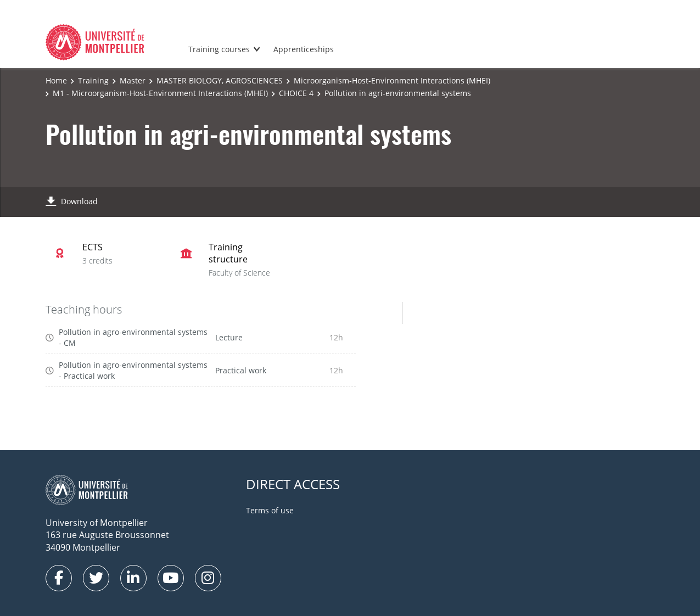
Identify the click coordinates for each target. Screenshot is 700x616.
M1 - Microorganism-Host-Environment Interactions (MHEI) (160, 93)
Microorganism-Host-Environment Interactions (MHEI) (392, 80)
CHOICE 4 (296, 93)
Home (56, 80)
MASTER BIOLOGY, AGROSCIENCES (220, 80)
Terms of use (270, 510)
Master (133, 80)
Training (93, 80)
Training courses (219, 49)
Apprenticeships (304, 49)
